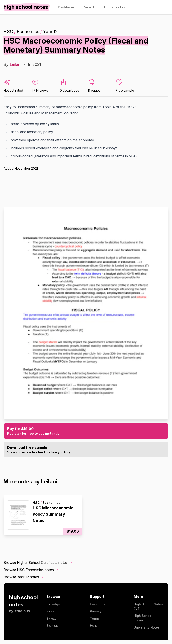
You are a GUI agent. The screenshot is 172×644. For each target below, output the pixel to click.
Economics (28, 32)
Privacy (96, 611)
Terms (95, 618)
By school (54, 611)
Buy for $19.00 (86, 431)
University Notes (147, 627)
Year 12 (50, 32)
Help (94, 626)
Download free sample (86, 450)
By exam (53, 618)
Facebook (98, 604)
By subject (55, 604)
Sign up (52, 626)
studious (22, 611)
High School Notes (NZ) (148, 606)
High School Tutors (143, 618)
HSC (8, 32)
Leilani (15, 64)
